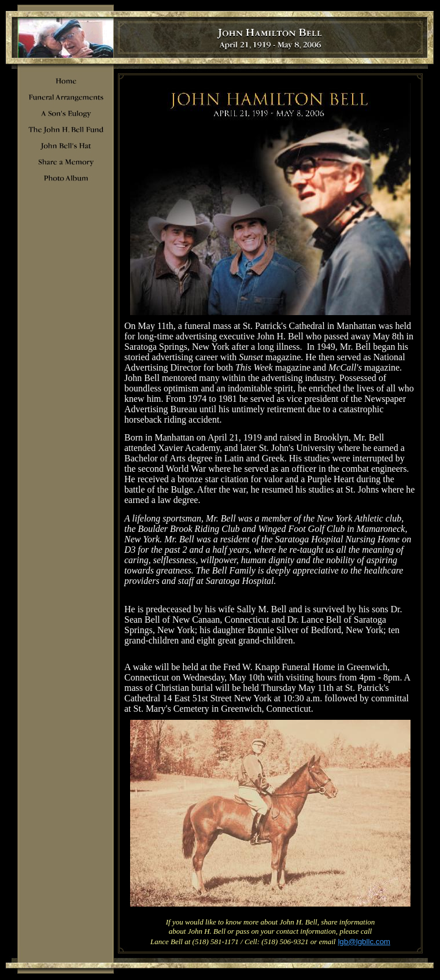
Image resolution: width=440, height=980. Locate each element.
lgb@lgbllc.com (364, 942)
